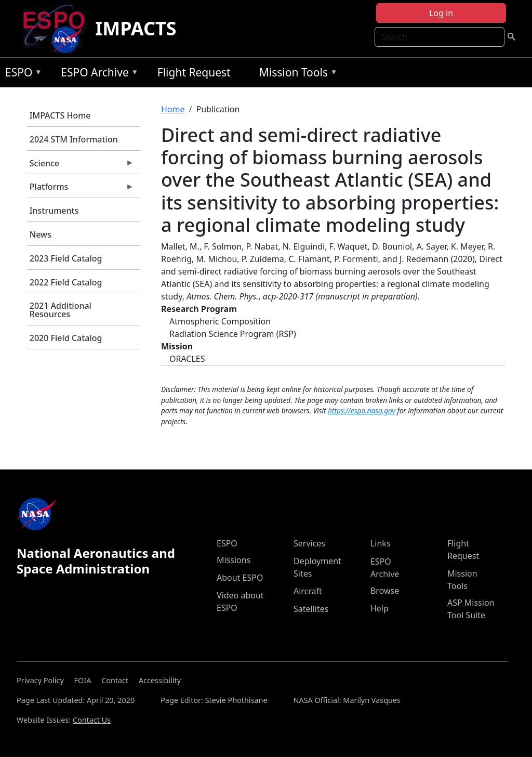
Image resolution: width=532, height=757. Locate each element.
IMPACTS (136, 28)
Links (381, 543)
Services (309, 543)
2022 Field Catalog (66, 282)
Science (81, 166)
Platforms (81, 189)
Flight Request (194, 72)
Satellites (311, 609)
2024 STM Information (74, 139)
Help (380, 608)
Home (173, 109)
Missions (234, 560)
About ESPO (240, 578)
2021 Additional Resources (61, 310)
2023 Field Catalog (66, 258)
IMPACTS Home (60, 115)
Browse (385, 591)
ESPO (21, 74)
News (41, 234)
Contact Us (92, 720)
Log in (441, 13)
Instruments (54, 211)
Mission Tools (296, 74)
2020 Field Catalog (66, 338)
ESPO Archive (97, 74)
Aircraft (308, 591)
